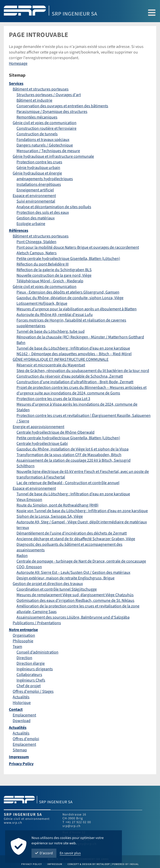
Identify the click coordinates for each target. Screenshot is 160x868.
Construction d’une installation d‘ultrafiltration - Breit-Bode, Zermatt (75, 382)
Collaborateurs (29, 675)
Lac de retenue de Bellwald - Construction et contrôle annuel (68, 483)
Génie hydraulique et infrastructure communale (53, 156)
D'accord (44, 853)
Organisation (24, 635)
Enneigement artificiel (35, 190)
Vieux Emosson (29, 500)
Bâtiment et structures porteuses (41, 89)
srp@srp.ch (71, 826)
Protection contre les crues (39, 162)
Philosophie (23, 641)
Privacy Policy (21, 764)
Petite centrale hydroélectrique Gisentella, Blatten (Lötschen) (68, 259)
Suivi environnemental (36, 201)
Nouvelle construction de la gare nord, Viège (54, 275)
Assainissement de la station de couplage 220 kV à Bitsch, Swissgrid (74, 460)
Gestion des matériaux (36, 218)
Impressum (19, 757)
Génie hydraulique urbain (38, 168)
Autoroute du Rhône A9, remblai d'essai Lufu (55, 315)
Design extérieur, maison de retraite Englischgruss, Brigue (66, 578)
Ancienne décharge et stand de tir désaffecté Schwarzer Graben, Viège (76, 539)
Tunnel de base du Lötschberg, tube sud (51, 331)
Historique (22, 703)
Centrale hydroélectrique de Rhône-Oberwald (55, 432)
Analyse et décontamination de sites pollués (54, 207)
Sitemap (20, 750)
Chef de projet (29, 686)
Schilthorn (26, 466)
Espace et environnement (34, 196)
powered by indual (126, 864)
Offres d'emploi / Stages (33, 691)
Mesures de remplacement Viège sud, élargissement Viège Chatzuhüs (75, 595)
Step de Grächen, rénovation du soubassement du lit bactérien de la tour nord (83, 371)
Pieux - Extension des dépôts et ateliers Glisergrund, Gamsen (68, 292)
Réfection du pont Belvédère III (43, 264)
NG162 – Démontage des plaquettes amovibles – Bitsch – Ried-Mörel (74, 354)
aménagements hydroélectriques (45, 179)
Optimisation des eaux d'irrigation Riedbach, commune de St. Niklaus (75, 600)
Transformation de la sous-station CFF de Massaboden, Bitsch (69, 455)
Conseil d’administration (37, 652)
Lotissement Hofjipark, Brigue (42, 303)
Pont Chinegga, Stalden (36, 242)
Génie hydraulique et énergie (37, 173)
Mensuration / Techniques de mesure (48, 151)
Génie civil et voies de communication (45, 123)
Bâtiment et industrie (34, 100)
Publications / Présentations (37, 623)
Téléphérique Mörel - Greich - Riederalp (50, 281)
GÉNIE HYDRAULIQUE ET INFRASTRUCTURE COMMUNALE (61, 359)
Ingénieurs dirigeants (35, 669)
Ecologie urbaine (31, 224)
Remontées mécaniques (37, 117)
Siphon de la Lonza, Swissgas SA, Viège (50, 516)
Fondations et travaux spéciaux (43, 140)
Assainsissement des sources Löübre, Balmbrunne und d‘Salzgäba (73, 617)
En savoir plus (70, 853)
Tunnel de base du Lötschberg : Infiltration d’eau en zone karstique (73, 348)
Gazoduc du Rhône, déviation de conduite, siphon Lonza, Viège (70, 298)
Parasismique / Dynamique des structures (52, 112)
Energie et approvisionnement (38, 427)
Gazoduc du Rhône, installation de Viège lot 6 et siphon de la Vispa (73, 449)
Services (16, 84)
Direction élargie (31, 663)
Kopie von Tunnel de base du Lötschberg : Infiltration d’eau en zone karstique (82, 511)
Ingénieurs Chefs (31, 680)
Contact (16, 710)
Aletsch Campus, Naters (37, 253)
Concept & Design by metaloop (89, 864)
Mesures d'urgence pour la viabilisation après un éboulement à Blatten (77, 309)
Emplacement (24, 715)
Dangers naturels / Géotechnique (45, 145)
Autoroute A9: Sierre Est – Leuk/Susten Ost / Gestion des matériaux (73, 572)
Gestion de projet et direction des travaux (48, 584)
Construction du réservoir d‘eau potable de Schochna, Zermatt (70, 376)
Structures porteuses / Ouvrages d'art (49, 95)
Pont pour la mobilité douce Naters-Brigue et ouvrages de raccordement (78, 247)
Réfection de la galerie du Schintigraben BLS (54, 270)
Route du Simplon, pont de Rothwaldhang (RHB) (58, 505)
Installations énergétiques (39, 184)
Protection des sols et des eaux (43, 212)
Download (22, 721)
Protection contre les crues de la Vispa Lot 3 (53, 399)
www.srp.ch (13, 823)
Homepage (18, 63)
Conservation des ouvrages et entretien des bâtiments (62, 106)
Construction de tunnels (37, 134)
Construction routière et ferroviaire (46, 128)
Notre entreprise (23, 630)
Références (19, 231)
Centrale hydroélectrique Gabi (42, 444)
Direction (24, 658)
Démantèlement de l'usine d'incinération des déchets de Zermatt (72, 533)
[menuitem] (80, 84)
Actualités (21, 697)
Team (17, 647)
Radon (22, 556)
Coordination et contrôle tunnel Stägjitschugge (57, 589)
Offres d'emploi (26, 739)
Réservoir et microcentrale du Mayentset (51, 365)
